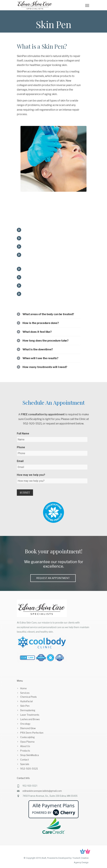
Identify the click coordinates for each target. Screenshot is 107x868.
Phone (21, 447)
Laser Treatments (30, 715)
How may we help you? (31, 475)
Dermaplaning (28, 710)
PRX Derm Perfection (32, 733)
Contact (24, 760)
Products (25, 751)
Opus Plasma (27, 742)
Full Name (23, 434)
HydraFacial (26, 701)
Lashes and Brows (30, 719)
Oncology (25, 724)
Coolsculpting (27, 737)
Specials (25, 764)
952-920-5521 (29, 769)
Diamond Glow (28, 728)
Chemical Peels (28, 697)
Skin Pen (25, 706)
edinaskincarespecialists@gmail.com (42, 791)
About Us (25, 746)
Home (23, 688)
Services (25, 693)
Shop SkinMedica (29, 755)
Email (20, 461)
